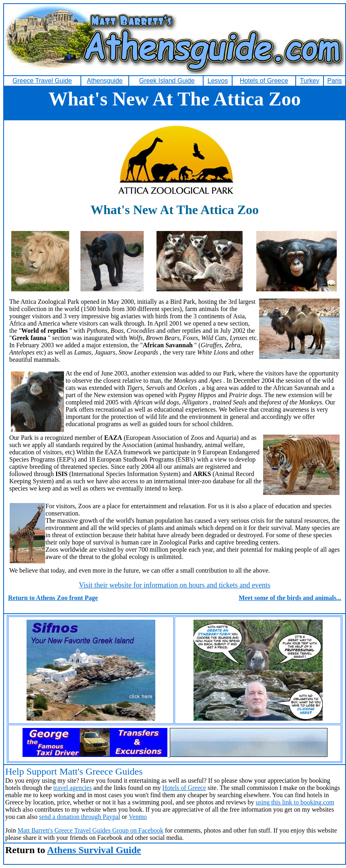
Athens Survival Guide (94, 850)
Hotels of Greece (184, 788)
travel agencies (73, 788)
